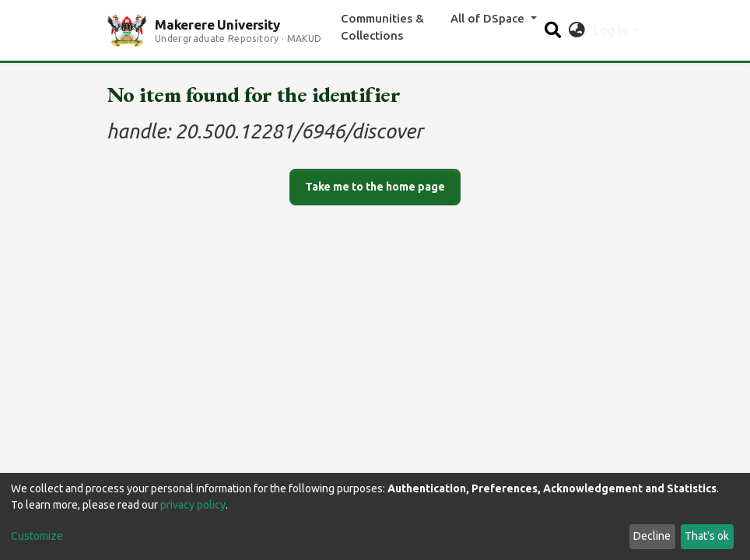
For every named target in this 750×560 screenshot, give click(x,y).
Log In (612, 30)
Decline (652, 536)
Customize (37, 536)
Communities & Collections (382, 27)
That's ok (707, 536)
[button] (577, 30)
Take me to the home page (375, 187)
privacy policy (193, 505)
